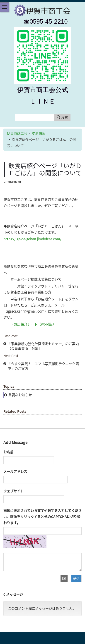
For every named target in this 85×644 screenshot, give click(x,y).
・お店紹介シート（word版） (33, 324)
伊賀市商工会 (17, 133)
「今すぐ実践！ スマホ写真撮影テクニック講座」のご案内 (43, 366)
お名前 (8, 452)
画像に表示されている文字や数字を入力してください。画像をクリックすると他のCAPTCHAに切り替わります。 (42, 517)
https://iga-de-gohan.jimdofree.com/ (33, 239)
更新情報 (39, 133)
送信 (76, 578)
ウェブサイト (14, 491)
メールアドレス (15, 471)
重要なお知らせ (20, 395)
